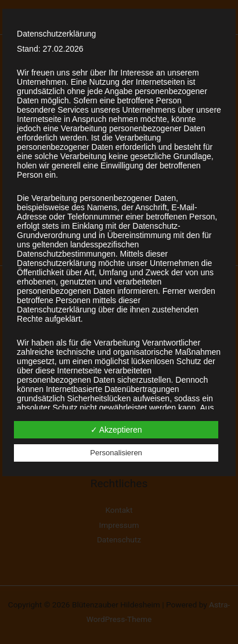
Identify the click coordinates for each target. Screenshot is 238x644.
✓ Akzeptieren (116, 430)
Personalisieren (116, 453)
